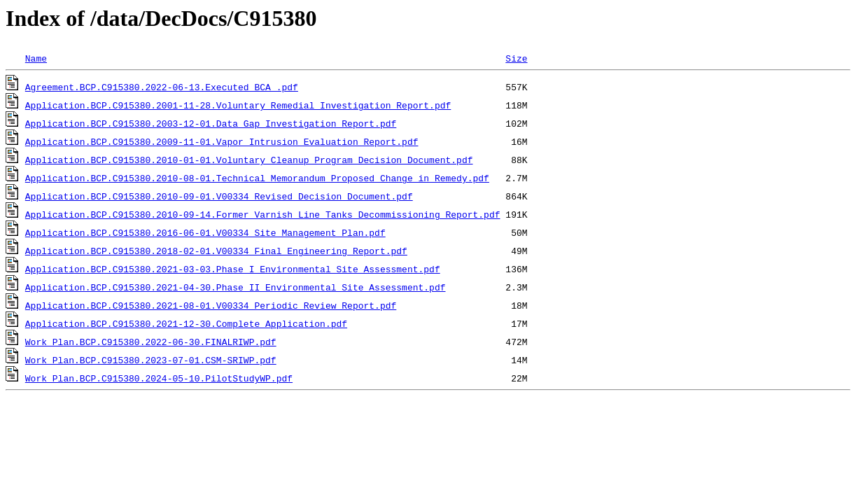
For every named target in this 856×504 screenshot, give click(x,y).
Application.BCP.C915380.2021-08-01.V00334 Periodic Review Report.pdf (211, 305)
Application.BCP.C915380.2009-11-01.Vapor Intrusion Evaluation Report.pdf (222, 141)
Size (516, 58)
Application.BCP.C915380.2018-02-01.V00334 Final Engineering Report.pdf (216, 251)
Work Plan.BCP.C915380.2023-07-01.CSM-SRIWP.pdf (151, 360)
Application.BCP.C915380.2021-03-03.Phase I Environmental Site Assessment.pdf (233, 269)
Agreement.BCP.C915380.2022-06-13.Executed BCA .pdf (162, 87)
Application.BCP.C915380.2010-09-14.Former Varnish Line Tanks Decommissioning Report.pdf (263, 214)
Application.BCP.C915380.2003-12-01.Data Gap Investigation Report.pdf (211, 123)
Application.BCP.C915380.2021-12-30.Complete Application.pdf (186, 323)
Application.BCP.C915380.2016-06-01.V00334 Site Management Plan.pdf (205, 232)
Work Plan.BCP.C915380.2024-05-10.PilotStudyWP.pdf (159, 378)
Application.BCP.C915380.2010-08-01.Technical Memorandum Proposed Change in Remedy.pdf (257, 178)
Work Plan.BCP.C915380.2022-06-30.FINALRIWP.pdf (151, 342)
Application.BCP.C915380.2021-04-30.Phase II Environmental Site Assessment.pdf (236, 287)
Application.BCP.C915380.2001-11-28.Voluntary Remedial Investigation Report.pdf (238, 105)
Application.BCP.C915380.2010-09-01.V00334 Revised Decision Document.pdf (219, 196)
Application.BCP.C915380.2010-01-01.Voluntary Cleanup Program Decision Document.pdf (249, 160)
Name (36, 58)
